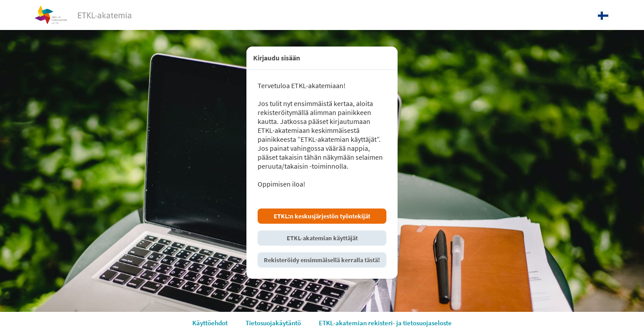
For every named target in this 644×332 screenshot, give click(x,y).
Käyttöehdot (210, 323)
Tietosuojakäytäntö (273, 323)
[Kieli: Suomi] (603, 15)
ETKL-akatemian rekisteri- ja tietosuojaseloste (385, 323)
